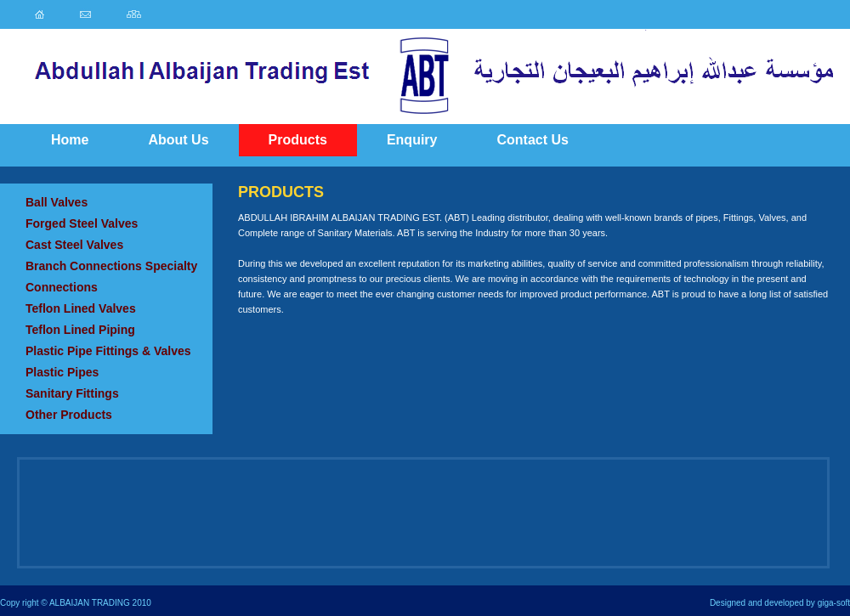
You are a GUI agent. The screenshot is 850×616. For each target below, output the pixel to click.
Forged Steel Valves (82, 223)
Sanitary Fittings (72, 393)
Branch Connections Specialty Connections (111, 277)
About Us (178, 140)
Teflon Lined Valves (81, 308)
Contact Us (532, 140)
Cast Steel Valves (74, 245)
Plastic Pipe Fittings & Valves (108, 351)
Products (298, 140)
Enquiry (412, 140)
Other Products (69, 415)
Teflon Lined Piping (80, 330)
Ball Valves (57, 202)
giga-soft (834, 603)
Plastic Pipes (62, 372)
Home (70, 140)
